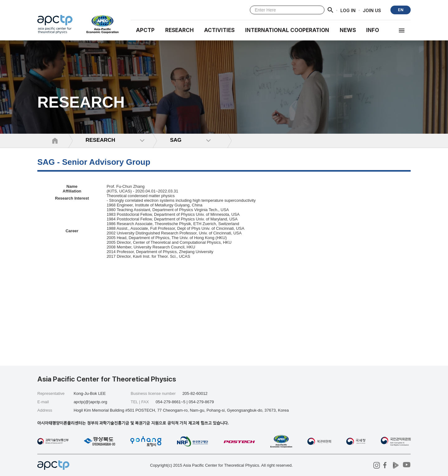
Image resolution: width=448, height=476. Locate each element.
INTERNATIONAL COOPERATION (287, 30)
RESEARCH (180, 30)
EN (401, 10)
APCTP (145, 30)
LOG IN (348, 10)
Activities (219, 30)
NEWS (348, 30)
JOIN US (372, 10)
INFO (373, 30)
